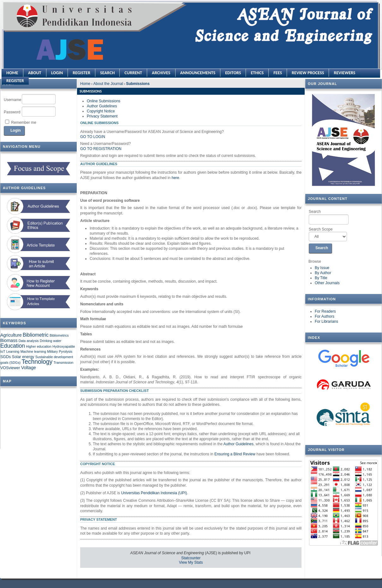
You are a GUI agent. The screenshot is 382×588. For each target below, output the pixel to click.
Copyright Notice (101, 111)
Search (329, 217)
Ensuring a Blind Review (235, 454)
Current (133, 73)
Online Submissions (104, 101)
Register (81, 73)
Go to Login (93, 137)
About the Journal (108, 84)
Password (12, 112)
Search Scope (328, 234)
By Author (323, 273)
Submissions (138, 84)
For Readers (325, 311)
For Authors (325, 316)
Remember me (24, 123)
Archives (161, 73)
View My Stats (191, 562)
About (35, 73)
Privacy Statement (102, 116)
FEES (278, 73)
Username (12, 100)
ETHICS (257, 73)
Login (57, 73)
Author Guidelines (102, 106)
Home (12, 73)
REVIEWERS (344, 73)
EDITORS (233, 73)
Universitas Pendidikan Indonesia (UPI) (154, 493)
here (176, 178)
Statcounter (191, 558)
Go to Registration (101, 149)
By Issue (322, 268)
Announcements (198, 73)
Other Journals (327, 283)
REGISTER (15, 81)
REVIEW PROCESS (308, 73)
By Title (321, 278)
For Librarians (326, 321)
